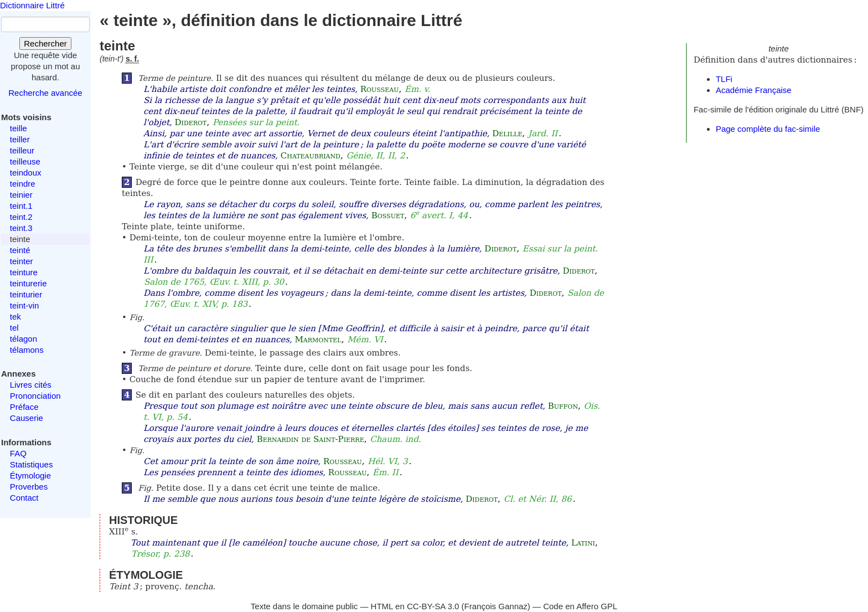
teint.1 (21, 206)
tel (14, 328)
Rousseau (380, 89)
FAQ (18, 453)
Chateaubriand (311, 156)
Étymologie (30, 475)
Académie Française (754, 90)
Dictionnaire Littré (32, 5)
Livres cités (31, 385)
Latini (583, 543)
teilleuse (25, 161)
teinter (22, 261)
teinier (21, 195)
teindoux (26, 173)
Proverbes (29, 487)
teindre (23, 184)
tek (15, 317)
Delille (507, 133)
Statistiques (32, 464)
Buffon (563, 406)
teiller (20, 139)
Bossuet (388, 215)
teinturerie (29, 283)
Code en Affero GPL (580, 606)
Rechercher (45, 43)
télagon (24, 339)
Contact (24, 498)
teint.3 (21, 228)
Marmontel (318, 340)
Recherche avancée (45, 93)
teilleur (22, 150)
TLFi (724, 79)
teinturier (26, 294)
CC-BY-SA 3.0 (433, 606)
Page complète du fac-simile (768, 129)
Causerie (27, 418)
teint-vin (25, 305)
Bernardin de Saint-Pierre (311, 439)
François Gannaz (496, 606)
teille (19, 128)
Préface (24, 407)
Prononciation (35, 396)
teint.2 (21, 217)
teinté (20, 250)
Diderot (191, 122)
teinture (24, 272)
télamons (27, 350)
